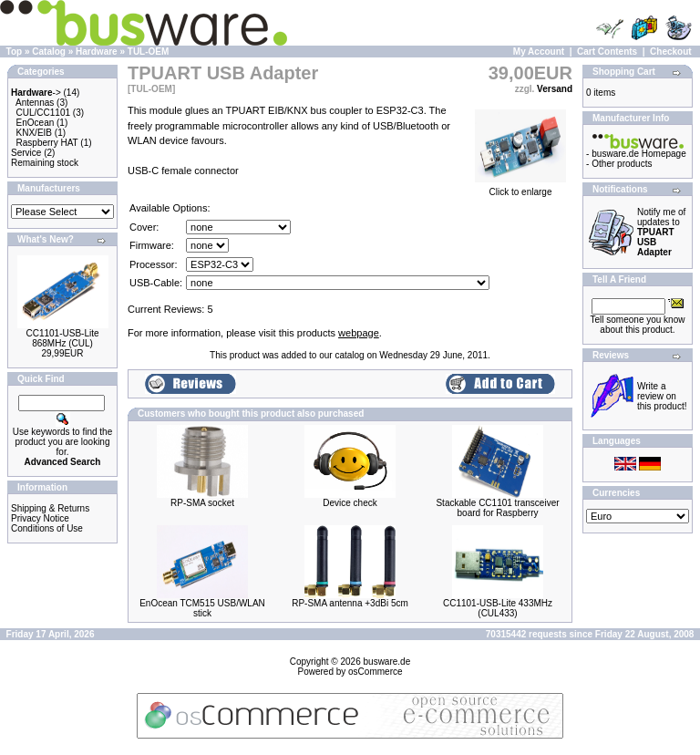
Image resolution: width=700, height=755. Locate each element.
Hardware (97, 52)
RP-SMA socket (202, 503)
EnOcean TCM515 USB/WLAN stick (202, 608)
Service (26, 153)
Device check (350, 503)
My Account (539, 52)
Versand (555, 89)
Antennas (35, 103)
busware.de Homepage (638, 154)
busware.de (387, 662)
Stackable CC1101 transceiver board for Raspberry (497, 508)
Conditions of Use (47, 528)
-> (36, 93)
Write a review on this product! (662, 396)
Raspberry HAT (47, 143)
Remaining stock (45, 163)
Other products (622, 164)
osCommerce (375, 672)
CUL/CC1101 (43, 113)
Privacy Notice (40, 518)
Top (15, 52)
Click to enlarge (520, 188)
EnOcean (36, 123)
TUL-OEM (149, 52)
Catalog (49, 52)
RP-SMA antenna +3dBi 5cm (350, 603)
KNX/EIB (34, 133)
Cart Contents (607, 52)
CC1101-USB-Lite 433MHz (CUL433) (498, 608)
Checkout (671, 52)
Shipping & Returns (50, 508)
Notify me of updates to (661, 232)
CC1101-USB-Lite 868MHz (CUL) (62, 338)
